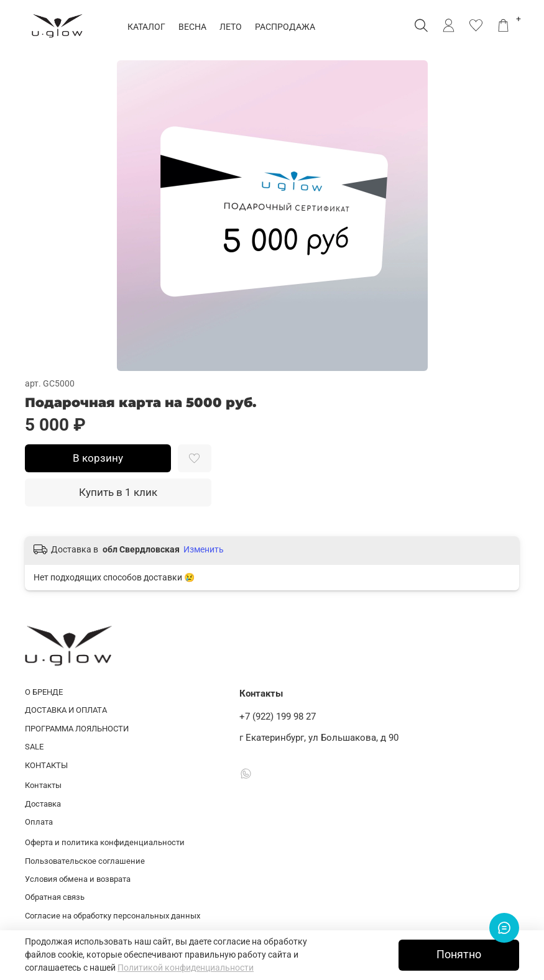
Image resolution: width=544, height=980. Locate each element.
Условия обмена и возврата (78, 879)
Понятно (459, 955)
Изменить (204, 549)
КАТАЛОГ (148, 27)
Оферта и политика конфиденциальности (105, 842)
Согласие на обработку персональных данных (113, 916)
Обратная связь (55, 897)
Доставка (43, 804)
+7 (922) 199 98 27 (278, 717)
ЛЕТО (233, 27)
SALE (34, 747)
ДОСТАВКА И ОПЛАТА (66, 710)
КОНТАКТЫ (46, 765)
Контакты (43, 785)
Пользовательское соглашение (85, 861)
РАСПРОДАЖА (287, 27)
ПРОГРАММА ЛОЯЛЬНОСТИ (77, 729)
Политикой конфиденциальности (186, 968)
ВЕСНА (194, 27)
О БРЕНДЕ (44, 692)
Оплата (39, 822)
